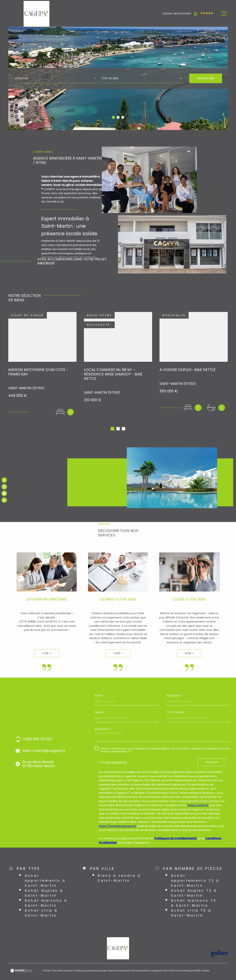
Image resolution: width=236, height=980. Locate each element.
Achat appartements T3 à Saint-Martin (195, 872)
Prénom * (175, 687)
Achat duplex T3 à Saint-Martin (194, 884)
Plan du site (133, 962)
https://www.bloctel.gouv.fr (118, 817)
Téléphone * (177, 704)
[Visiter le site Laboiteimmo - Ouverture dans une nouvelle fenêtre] (21, 962)
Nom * (100, 687)
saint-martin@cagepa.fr (44, 742)
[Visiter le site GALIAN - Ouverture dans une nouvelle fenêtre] (219, 945)
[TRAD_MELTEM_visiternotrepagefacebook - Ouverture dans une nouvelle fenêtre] (4, 480)
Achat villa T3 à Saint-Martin (191, 904)
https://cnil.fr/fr (198, 796)
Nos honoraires (117, 962)
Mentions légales (151, 962)
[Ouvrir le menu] (224, 13)
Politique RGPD (191, 962)
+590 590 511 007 (38, 731)
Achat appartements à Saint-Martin (45, 872)
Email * (101, 704)
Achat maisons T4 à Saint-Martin (194, 894)
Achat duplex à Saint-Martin (44, 884)
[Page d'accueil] (37, 14)
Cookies (205, 962)
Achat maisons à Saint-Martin (46, 894)
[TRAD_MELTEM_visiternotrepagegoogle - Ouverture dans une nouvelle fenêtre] (4, 493)
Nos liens (177, 962)
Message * (104, 720)
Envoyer (212, 754)
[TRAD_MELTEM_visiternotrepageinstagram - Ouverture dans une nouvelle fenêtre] (4, 487)
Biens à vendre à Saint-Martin (119, 869)
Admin (166, 962)
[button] (113, 117)
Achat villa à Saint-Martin (41, 904)
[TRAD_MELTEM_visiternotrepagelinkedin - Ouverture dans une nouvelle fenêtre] (4, 500)
